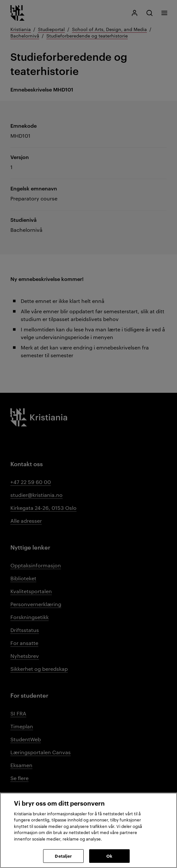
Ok (109, 856)
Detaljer (63, 856)
